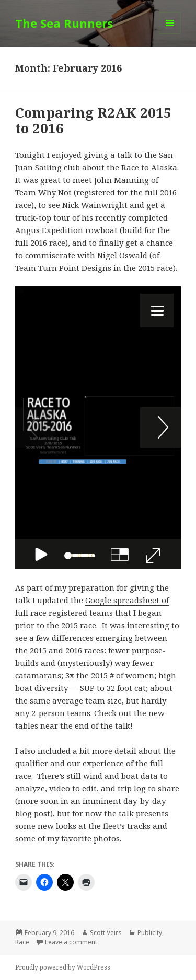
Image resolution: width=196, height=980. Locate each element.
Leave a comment (71, 942)
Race (22, 942)
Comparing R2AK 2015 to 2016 (93, 120)
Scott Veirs (106, 933)
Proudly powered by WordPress (63, 967)
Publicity (150, 933)
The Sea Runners (64, 23)
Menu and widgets (170, 34)
